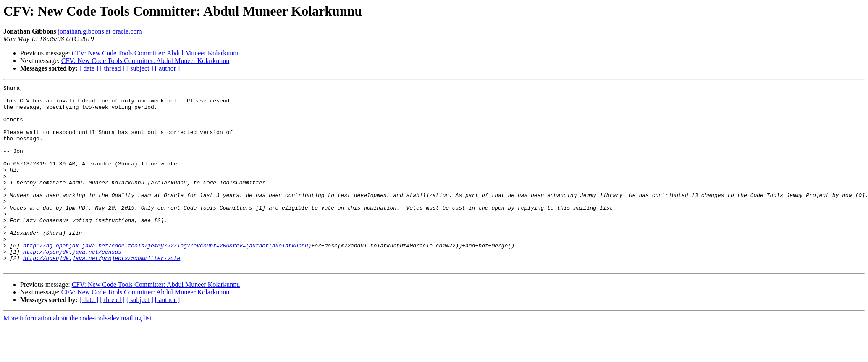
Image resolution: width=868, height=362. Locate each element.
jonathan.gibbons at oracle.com (100, 31)
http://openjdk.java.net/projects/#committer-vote (102, 293)
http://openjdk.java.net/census (72, 286)
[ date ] (89, 68)
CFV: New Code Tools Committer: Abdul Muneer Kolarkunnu (156, 53)
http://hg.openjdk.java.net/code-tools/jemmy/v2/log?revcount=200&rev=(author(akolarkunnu (166, 278)
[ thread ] (112, 68)
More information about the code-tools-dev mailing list (77, 355)
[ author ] (168, 68)
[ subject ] (140, 68)
